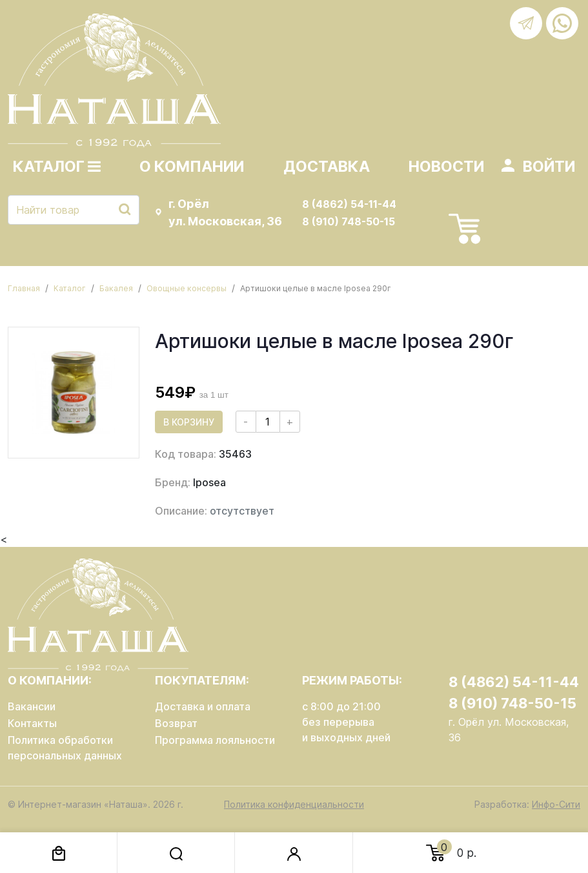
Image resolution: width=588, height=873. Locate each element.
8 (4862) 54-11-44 (349, 204)
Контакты (32, 723)
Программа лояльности (215, 740)
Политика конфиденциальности (294, 804)
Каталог (57, 167)
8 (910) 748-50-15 (349, 221)
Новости (446, 167)
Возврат (176, 723)
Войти (549, 167)
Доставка (327, 167)
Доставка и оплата (203, 706)
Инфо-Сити (556, 804)
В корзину (189, 422)
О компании (192, 167)
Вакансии (32, 706)
